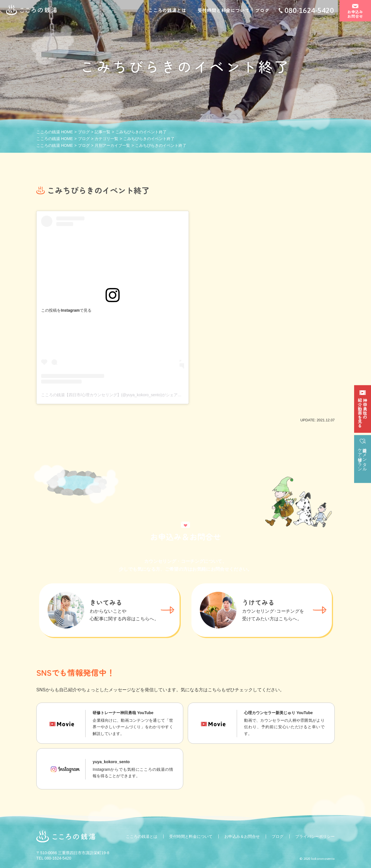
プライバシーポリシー (315, 836)
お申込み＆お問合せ (242, 836)
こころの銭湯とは (167, 11)
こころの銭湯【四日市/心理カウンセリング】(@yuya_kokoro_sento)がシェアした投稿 (117, 395)
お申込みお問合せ (355, 15)
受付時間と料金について (224, 11)
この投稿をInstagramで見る (66, 310)
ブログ (262, 11)
